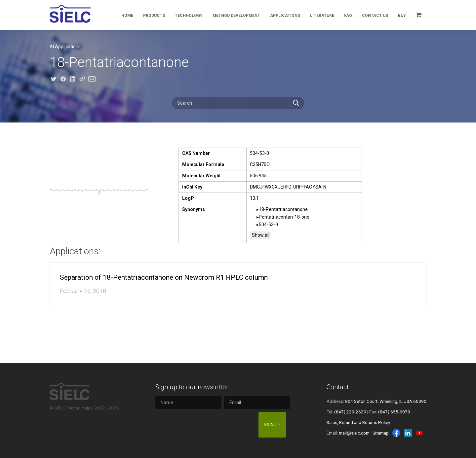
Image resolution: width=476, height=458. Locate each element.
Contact (338, 387)
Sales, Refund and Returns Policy (358, 422)
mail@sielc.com (354, 433)
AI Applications (65, 47)
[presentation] (206, 425)
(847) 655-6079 (394, 412)
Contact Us (375, 16)
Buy (402, 16)
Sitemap (381, 433)
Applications (285, 16)
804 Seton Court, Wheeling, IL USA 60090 (386, 401)
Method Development (236, 16)
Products (154, 16)
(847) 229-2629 (350, 412)
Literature (322, 16)
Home (127, 16)
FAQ (348, 16)
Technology (189, 16)
